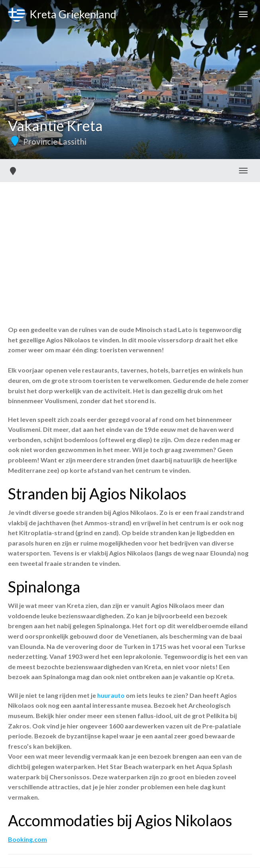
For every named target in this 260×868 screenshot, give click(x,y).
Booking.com (27, 839)
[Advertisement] (130, 242)
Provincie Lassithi (55, 142)
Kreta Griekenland (62, 16)
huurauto (111, 695)
